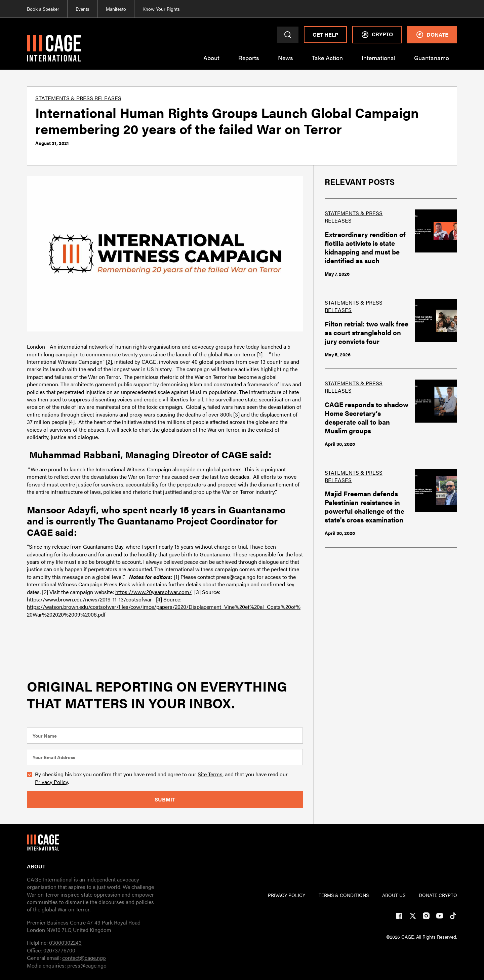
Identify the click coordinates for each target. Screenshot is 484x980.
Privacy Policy (51, 782)
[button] (211, 62)
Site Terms (210, 774)
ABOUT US (394, 895)
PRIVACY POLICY (287, 895)
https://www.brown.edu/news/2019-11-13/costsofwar (91, 599)
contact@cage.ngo (84, 958)
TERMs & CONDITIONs (344, 895)
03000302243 (65, 943)
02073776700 (59, 950)
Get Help (325, 34)
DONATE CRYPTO (438, 895)
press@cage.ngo (87, 965)
